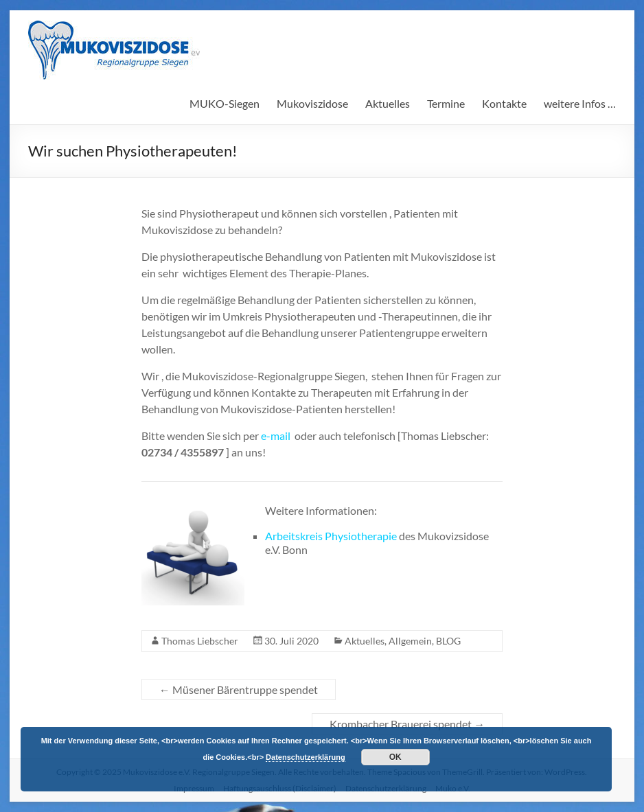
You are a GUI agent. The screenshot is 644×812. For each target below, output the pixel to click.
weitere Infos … (580, 103)
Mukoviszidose (312, 103)
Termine (446, 103)
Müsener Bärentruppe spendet (239, 689)
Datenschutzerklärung (306, 757)
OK (395, 757)
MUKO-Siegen (225, 103)
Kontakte (504, 103)
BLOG (448, 641)
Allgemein (410, 641)
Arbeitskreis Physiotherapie (332, 536)
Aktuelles (388, 103)
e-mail (276, 436)
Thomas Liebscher (200, 641)
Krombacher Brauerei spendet (407, 724)
